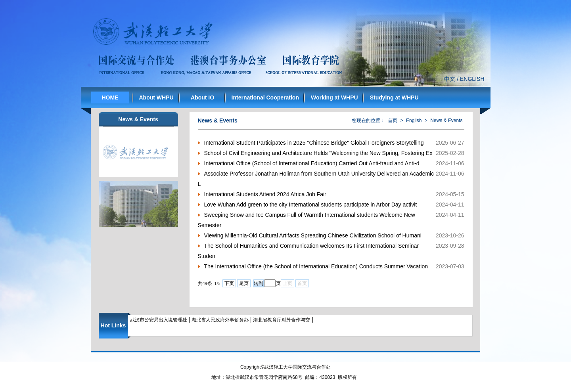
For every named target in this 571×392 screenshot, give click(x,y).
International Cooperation (265, 98)
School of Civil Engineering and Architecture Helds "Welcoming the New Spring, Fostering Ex (318, 153)
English (414, 120)
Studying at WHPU (394, 98)
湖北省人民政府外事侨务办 (220, 320)
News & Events (446, 120)
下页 (229, 283)
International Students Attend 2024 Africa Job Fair (265, 194)
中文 (450, 79)
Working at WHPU (334, 98)
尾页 (244, 283)
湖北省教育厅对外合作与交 (282, 320)
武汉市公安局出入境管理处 (159, 320)
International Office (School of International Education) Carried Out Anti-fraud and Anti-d (312, 163)
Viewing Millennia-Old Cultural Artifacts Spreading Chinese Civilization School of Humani (313, 235)
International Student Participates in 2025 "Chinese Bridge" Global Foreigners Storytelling (314, 143)
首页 (393, 120)
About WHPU (156, 98)
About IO (202, 98)
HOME (110, 98)
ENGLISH (472, 79)
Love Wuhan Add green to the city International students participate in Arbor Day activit (311, 205)
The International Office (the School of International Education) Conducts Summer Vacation (316, 266)
